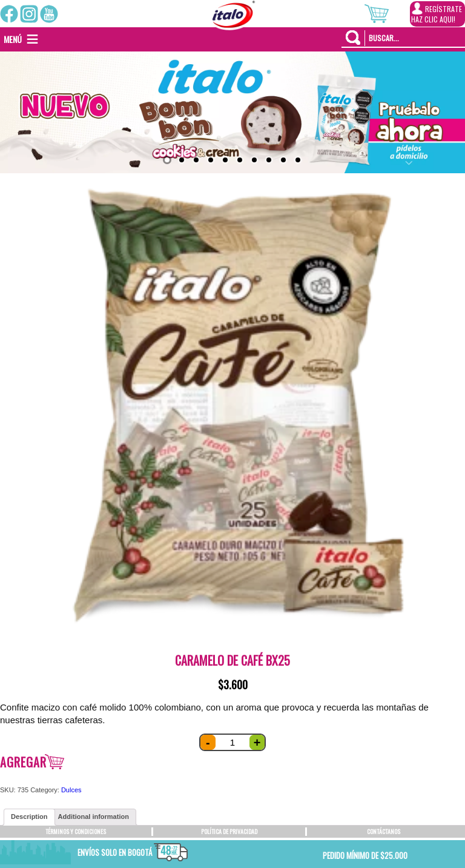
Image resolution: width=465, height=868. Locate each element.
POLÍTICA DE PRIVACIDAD (229, 831)
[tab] (29, 817)
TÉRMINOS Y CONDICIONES (76, 831)
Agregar (23, 762)
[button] (13, 39)
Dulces (71, 790)
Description (29, 817)
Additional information (94, 817)
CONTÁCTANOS (384, 831)
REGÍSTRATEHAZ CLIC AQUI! (437, 13)
